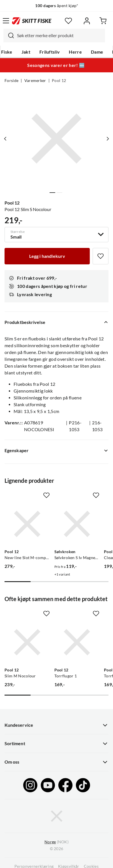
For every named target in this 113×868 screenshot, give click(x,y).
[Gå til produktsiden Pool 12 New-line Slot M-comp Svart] (27, 524)
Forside (11, 81)
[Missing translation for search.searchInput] (9, 35)
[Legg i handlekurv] (47, 256)
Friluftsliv (50, 52)
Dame (97, 52)
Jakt (26, 52)
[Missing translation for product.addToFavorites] (101, 256)
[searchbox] (60, 35)
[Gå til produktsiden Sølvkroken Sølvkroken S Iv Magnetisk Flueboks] (77, 524)
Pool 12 (59, 81)
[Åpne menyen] (6, 21)
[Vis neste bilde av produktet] (108, 139)
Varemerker (35, 81)
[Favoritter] (68, 21)
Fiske (7, 52)
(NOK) (56, 842)
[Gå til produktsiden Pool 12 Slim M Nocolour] (27, 642)
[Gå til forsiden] (32, 21)
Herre (75, 52)
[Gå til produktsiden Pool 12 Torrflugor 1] (77, 642)
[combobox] (54, 35)
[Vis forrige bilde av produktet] (5, 139)
